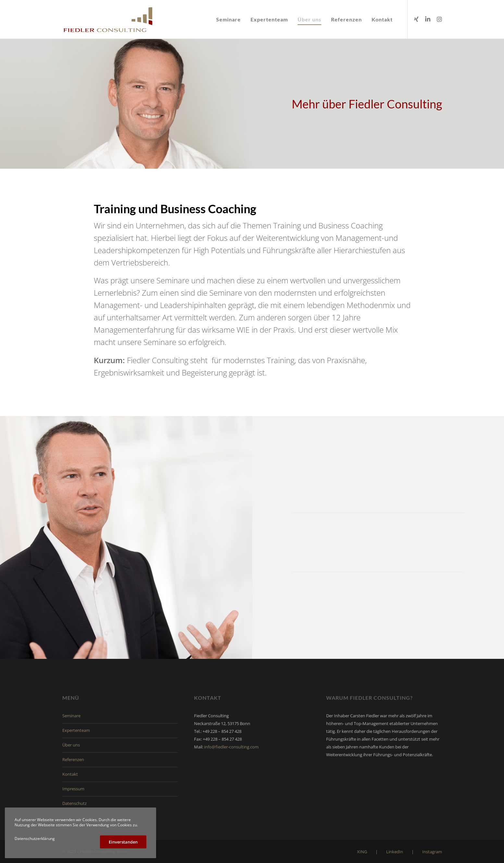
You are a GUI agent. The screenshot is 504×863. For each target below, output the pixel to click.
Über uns (71, 745)
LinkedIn (395, 852)
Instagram (432, 852)
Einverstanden (123, 842)
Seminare (71, 716)
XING (362, 852)
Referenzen (73, 759)
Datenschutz (74, 803)
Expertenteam (76, 730)
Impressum (73, 789)
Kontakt (70, 774)
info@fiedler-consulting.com (231, 747)
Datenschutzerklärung (35, 838)
